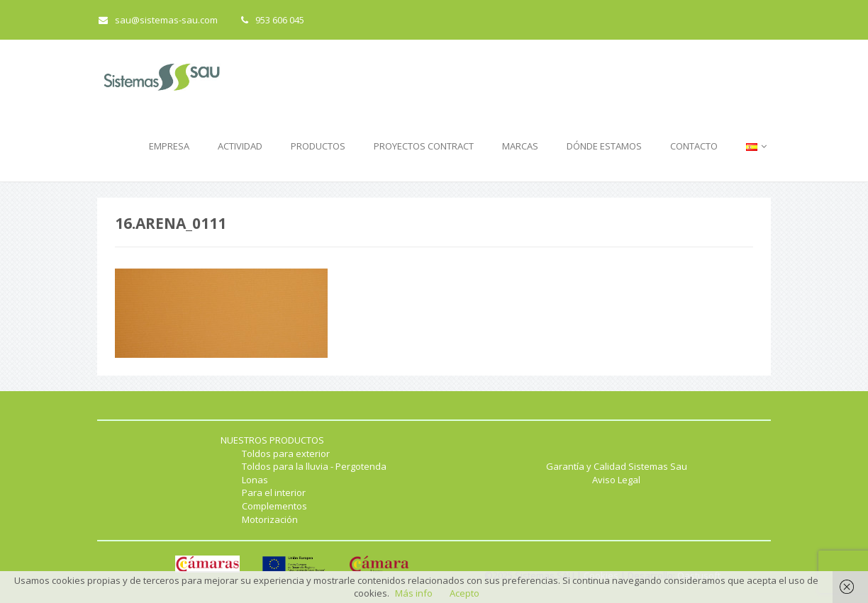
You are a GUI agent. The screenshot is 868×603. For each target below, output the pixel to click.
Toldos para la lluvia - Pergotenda (314, 466)
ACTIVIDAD (240, 146)
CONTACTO (694, 146)
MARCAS (520, 146)
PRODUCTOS (318, 146)
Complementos (274, 506)
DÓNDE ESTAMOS (604, 146)
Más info (414, 593)
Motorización (270, 519)
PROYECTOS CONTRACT (424, 146)
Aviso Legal (616, 480)
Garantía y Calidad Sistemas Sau (617, 466)
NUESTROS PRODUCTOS (272, 440)
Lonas (255, 480)
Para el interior (274, 492)
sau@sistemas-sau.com (158, 20)
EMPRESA (169, 146)
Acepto (464, 593)
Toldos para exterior (286, 453)
